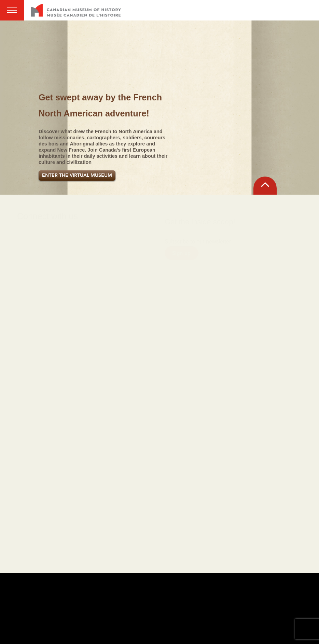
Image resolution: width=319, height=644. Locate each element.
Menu (12, 10)
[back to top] (265, 186)
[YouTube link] (96, 239)
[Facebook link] (26, 239)
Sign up (182, 244)
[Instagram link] (49, 239)
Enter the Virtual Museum (77, 175)
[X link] (73, 239)
